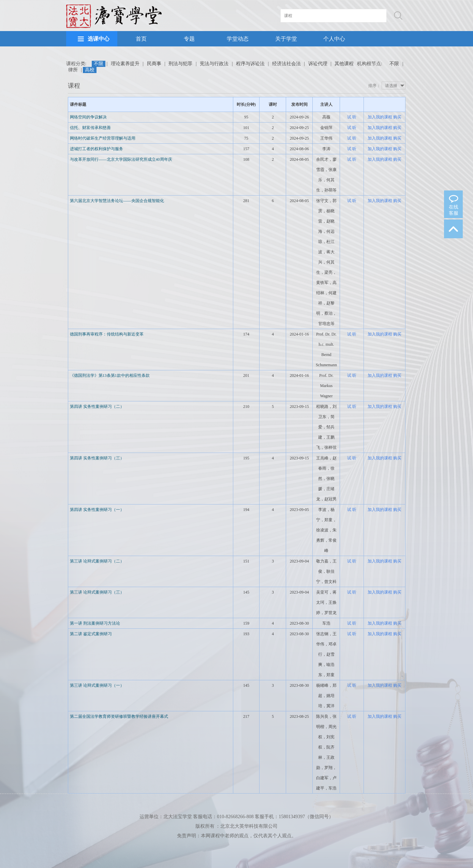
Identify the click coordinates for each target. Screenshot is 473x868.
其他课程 (344, 64)
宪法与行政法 (214, 64)
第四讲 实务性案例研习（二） (97, 407)
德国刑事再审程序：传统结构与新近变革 (107, 334)
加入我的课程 (380, 117)
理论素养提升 (125, 64)
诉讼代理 (318, 64)
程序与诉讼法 (250, 64)
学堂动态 (238, 39)
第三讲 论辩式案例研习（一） (97, 685)
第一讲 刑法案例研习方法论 (95, 623)
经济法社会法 (286, 64)
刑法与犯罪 (180, 64)
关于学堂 (286, 39)
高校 (90, 70)
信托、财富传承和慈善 (90, 128)
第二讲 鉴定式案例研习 (91, 634)
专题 (189, 39)
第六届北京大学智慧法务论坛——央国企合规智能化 (117, 201)
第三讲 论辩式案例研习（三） (97, 592)
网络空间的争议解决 (88, 117)
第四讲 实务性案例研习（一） (97, 510)
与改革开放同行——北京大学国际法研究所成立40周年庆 (121, 159)
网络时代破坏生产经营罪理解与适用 (103, 138)
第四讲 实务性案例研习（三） (97, 458)
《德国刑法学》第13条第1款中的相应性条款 (110, 375)
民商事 (154, 64)
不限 (99, 64)
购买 (397, 117)
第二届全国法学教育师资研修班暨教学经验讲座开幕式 (119, 716)
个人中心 (334, 39)
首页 (141, 39)
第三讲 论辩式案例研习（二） (97, 561)
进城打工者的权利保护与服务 (97, 149)
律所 (73, 70)
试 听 (352, 117)
